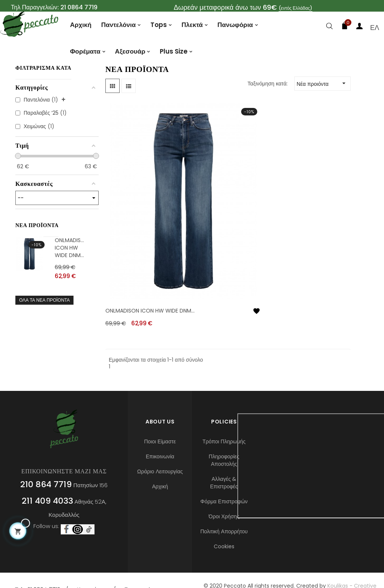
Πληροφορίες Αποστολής (224, 438)
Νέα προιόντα (323, 107)
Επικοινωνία (160, 434)
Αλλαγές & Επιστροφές (224, 460)
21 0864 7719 (79, 7)
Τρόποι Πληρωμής (224, 419)
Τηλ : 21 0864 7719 (38, 567)
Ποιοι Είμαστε (160, 419)
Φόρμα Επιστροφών (224, 479)
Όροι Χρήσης (224, 494)
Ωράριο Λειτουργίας (160, 449)
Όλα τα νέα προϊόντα (44, 323)
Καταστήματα (92, 567)
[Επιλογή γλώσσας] (375, 28)
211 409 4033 (47, 478)
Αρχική (160, 464)
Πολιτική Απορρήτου (224, 509)
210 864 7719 (46, 462)
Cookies (224, 524)
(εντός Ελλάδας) (295, 8)
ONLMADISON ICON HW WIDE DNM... (70, 271)
